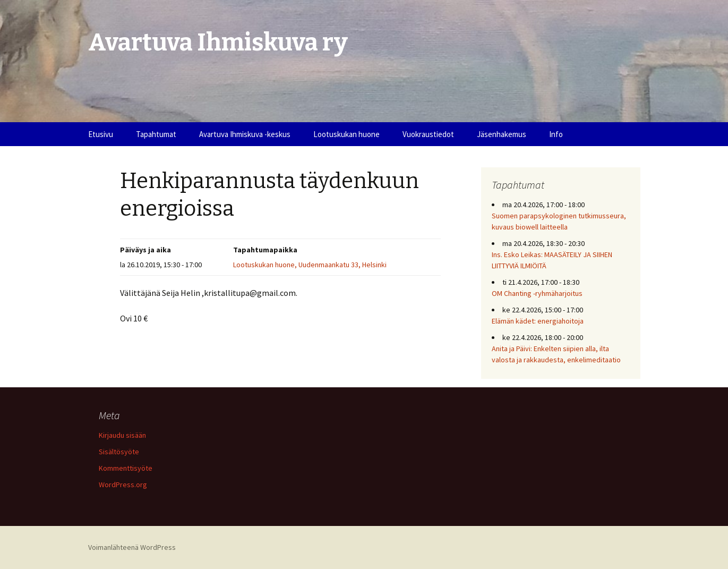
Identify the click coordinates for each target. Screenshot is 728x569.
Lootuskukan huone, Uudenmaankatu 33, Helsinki (310, 265)
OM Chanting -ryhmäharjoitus (537, 293)
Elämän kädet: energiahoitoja (538, 321)
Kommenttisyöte (126, 468)
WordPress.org (123, 485)
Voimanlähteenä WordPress (132, 547)
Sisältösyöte (119, 452)
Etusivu (101, 134)
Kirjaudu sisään (122, 435)
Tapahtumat (156, 134)
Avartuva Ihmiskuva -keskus (245, 134)
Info (556, 134)
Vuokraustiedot (428, 134)
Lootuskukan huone (346, 134)
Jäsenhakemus (502, 134)
